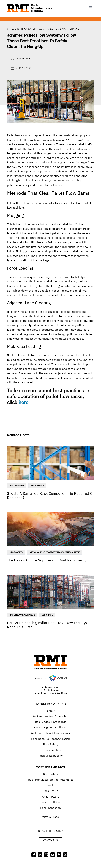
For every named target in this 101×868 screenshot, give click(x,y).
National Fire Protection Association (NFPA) (55, 552)
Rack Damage (17, 485)
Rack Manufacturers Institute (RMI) (51, 780)
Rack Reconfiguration (22, 615)
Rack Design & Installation (50, 727)
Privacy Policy (40, 693)
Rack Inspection (50, 808)
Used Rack (47, 615)
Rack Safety (29, 29)
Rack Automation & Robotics (50, 716)
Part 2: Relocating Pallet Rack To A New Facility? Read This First (47, 625)
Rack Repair (37, 485)
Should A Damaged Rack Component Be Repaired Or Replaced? (50, 495)
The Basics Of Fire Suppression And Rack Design (47, 560)
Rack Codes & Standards (51, 722)
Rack (51, 785)
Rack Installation (50, 802)
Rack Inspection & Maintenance (58, 29)
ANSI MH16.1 (50, 796)
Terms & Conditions (58, 693)
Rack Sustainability (51, 756)
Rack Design (50, 791)
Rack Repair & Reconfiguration (51, 739)
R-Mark (50, 711)
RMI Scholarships (51, 750)
